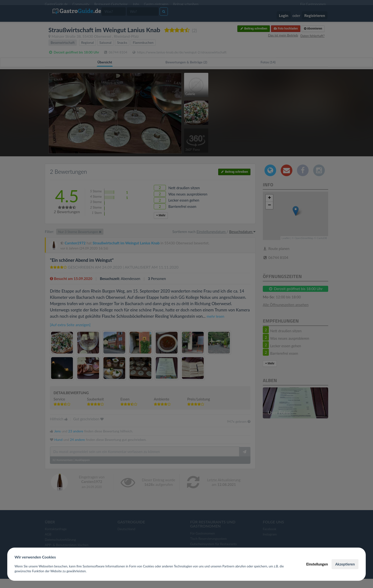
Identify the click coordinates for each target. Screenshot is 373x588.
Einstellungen (317, 564)
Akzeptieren (345, 564)
